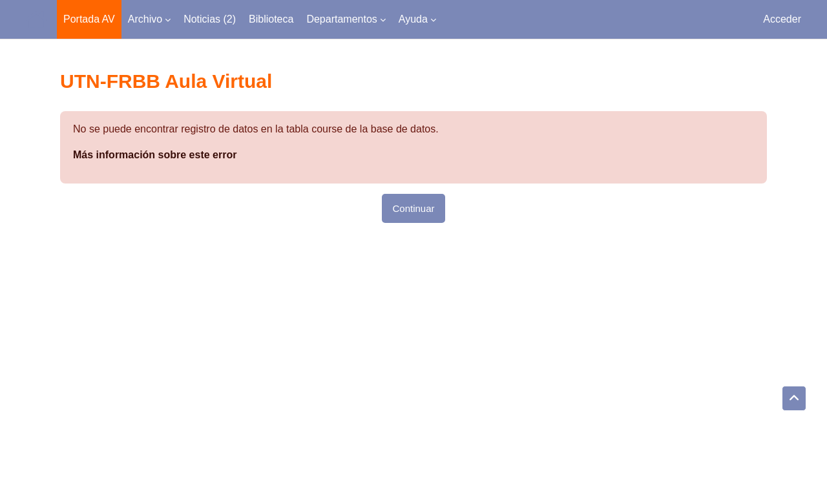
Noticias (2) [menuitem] (210, 19)
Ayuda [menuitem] (413, 19)
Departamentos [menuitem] (341, 19)
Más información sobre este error (155, 155)
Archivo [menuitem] (145, 19)
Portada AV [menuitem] (89, 19)
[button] (794, 399)
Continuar (413, 208)
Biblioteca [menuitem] (271, 19)
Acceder (782, 19)
